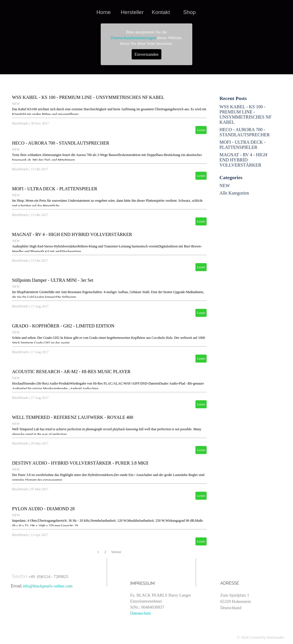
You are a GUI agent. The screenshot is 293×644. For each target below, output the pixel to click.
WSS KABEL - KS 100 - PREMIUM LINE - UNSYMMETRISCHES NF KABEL (88, 97)
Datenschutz (140, 613)
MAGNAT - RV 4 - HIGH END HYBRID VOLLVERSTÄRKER (72, 234)
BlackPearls (20, 123)
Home (104, 12)
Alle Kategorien (234, 193)
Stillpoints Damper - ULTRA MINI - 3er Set (53, 280)
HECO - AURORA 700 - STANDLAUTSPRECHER (61, 143)
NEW (16, 104)
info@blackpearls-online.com (47, 586)
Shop (189, 12)
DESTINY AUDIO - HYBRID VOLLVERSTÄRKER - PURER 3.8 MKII (80, 463)
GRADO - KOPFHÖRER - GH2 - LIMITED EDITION (63, 326)
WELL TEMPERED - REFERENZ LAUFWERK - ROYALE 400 (73, 417)
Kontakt (161, 12)
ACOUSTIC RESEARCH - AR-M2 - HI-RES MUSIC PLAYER (71, 372)
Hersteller (132, 12)
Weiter (116, 552)
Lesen (201, 130)
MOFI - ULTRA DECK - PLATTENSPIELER (55, 189)
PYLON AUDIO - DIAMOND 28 (43, 509)
